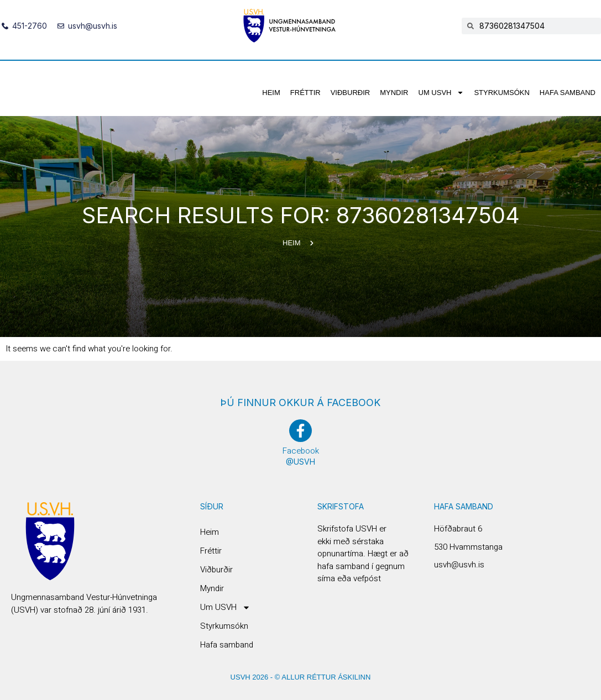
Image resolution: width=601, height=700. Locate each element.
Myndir (394, 93)
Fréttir (305, 93)
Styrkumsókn (501, 93)
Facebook (301, 451)
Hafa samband (568, 93)
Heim (271, 93)
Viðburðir (351, 93)
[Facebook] (300, 431)
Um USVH (441, 93)
